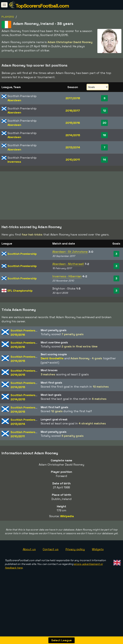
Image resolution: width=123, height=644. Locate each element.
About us (29, 565)
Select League (62, 640)
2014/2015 (73, 135)
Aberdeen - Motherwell (68, 280)
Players (8, 17)
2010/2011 (73, 160)
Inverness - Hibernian (67, 292)
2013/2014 (73, 147)
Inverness (14, 162)
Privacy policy (75, 565)
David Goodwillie (52, 374)
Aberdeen (14, 100)
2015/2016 (73, 123)
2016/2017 (73, 111)
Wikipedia (67, 532)
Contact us (51, 565)
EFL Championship (20, 307)
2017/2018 (73, 98)
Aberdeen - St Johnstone (70, 268)
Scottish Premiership (22, 270)
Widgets (98, 565)
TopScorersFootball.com (42, 6)
